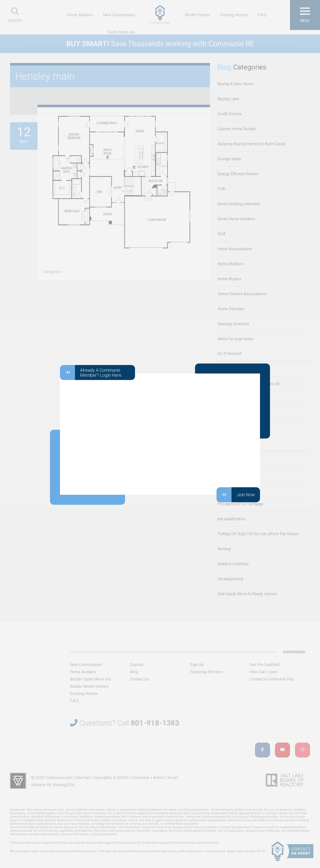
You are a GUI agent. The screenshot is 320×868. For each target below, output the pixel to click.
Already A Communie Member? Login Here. (91, 372)
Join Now (236, 495)
